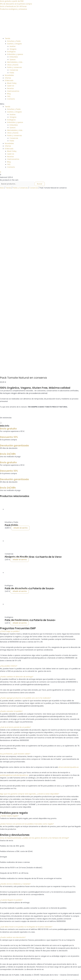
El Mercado (9, 81)
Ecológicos (11, 52)
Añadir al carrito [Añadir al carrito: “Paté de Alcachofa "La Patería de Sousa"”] (20, 415)
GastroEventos (11, 879)
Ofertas (8, 78)
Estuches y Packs (14, 41)
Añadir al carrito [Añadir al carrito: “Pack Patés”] (21, 352)
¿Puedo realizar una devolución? (13, 762)
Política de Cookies (12, 915)
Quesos (13, 60)
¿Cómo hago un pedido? (10, 455)
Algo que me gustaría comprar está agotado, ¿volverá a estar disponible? (30, 618)
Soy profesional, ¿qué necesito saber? (15, 578)
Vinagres (13, 49)
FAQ (9, 96)
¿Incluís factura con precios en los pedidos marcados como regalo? (27, 648)
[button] (40, 104)
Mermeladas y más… (15, 62)
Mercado (8, 874)
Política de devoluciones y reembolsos (20, 907)
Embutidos (14, 57)
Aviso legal (9, 910)
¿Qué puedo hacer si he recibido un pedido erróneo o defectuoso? (27, 823)
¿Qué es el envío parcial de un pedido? (15, 551)
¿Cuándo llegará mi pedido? (11, 724)
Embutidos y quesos (15, 54)
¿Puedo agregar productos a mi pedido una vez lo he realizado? (25, 522)
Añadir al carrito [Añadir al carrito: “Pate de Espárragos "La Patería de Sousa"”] (20, 447)
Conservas (14, 70)
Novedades (9, 75)
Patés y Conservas (20, 188)
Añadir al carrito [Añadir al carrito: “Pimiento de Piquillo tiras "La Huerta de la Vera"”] (20, 384)
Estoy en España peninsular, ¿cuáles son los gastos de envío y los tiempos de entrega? (35, 662)
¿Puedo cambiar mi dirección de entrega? (17, 501)
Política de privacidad (13, 913)
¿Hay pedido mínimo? (9, 490)
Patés (12, 73)
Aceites (13, 46)
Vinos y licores (13, 65)
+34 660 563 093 (7, 947)
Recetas (10, 88)
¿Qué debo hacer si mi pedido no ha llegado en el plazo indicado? (26, 751)
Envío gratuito (8, 253)
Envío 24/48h (8, 278)
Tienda (7, 39)
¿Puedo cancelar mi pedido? (11, 535)
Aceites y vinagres (14, 44)
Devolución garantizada (14, 270)
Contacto (11, 99)
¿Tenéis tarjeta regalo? (9, 640)
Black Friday (12, 83)
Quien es (11, 86)
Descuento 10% (9, 261)
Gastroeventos (13, 91)
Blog (9, 94)
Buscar (40, 184)
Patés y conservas (14, 67)
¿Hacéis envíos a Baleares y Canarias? (15, 708)
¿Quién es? (9, 876)
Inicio (2, 188)
